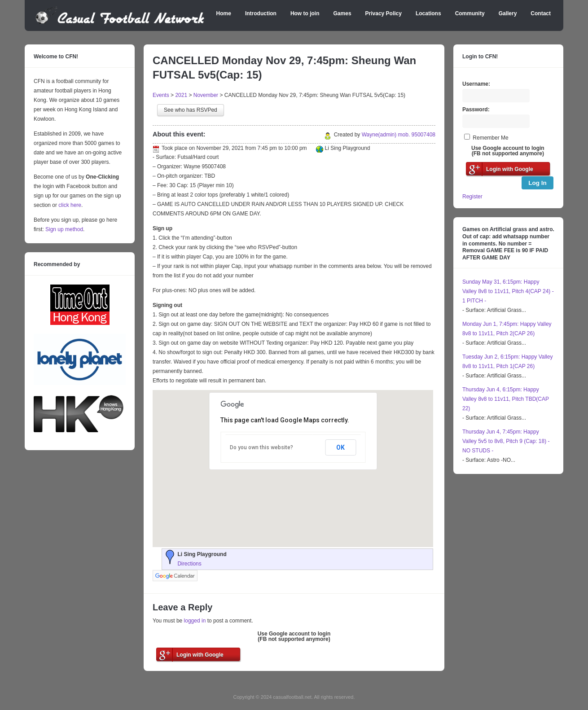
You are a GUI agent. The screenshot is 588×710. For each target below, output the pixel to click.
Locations (428, 13)
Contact (541, 13)
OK (340, 447)
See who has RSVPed (191, 110)
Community (470, 13)
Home (224, 13)
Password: (476, 110)
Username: (476, 84)
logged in (195, 621)
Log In (538, 183)
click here (70, 205)
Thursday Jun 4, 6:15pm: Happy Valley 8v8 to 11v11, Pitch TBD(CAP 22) (506, 399)
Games (342, 13)
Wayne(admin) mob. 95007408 (399, 135)
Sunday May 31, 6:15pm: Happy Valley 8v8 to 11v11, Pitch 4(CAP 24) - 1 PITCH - (508, 291)
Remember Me (490, 138)
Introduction (261, 13)
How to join (305, 13)
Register (472, 197)
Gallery (508, 13)
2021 (181, 95)
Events (161, 95)
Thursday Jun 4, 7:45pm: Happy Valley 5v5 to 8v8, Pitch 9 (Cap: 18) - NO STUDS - (506, 441)
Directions (189, 564)
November (206, 95)
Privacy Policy (384, 13)
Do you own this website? (261, 447)
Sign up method (64, 229)
